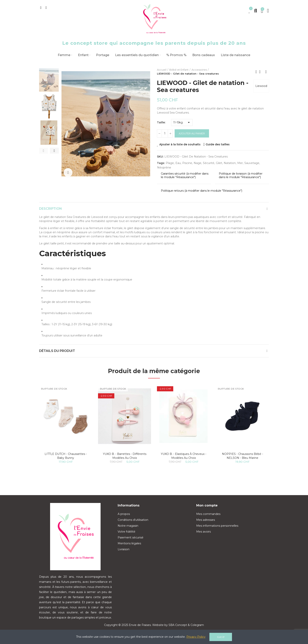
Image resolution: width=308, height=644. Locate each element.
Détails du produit (57, 351)
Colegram (197, 625)
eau (178, 163)
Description (50, 209)
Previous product (256, 72)
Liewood (261, 86)
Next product (266, 72)
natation (230, 163)
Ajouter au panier (192, 133)
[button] (44, 151)
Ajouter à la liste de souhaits (180, 144)
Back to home (261, 72)
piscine (187, 163)
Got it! (221, 637)
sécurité (209, 163)
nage (198, 163)
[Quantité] (165, 133)
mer (240, 163)
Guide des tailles (218, 144)
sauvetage (252, 163)
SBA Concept (178, 625)
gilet (219, 163)
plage (170, 163)
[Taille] (182, 123)
